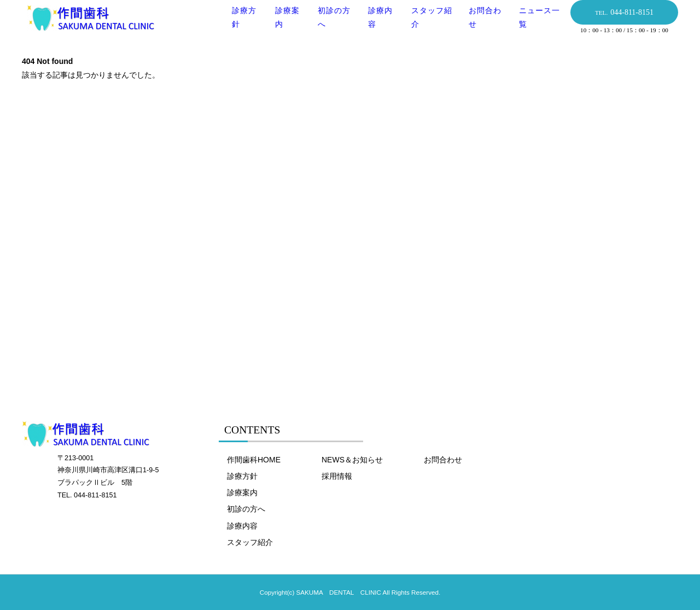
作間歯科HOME (254, 460)
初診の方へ (246, 509)
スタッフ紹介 (250, 542)
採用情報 (337, 476)
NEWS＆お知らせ (352, 460)
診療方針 (242, 476)
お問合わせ (443, 460)
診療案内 (242, 492)
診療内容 (242, 526)
